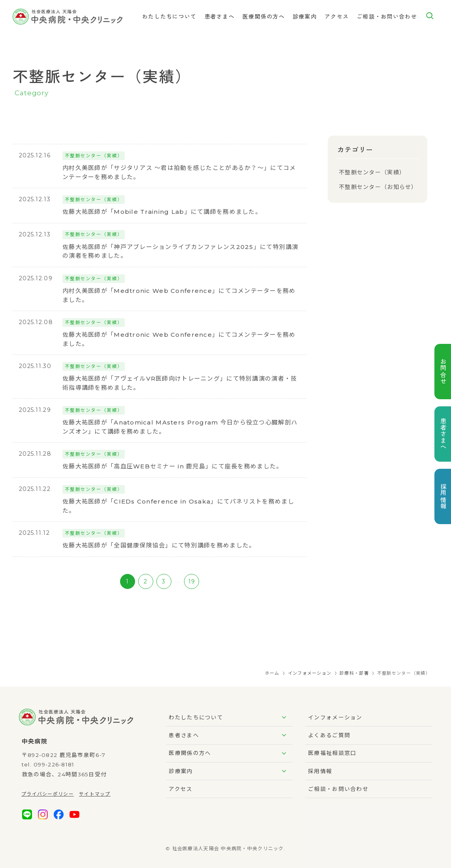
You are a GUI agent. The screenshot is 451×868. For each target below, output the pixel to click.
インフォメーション (335, 717)
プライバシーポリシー (48, 794)
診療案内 (229, 771)
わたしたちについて (229, 717)
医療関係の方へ (229, 753)
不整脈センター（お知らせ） (378, 187)
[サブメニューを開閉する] (284, 717)
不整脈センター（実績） (372, 172)
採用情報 (320, 771)
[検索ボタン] (430, 17)
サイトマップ (95, 794)
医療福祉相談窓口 (332, 753)
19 (192, 581)
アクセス (180, 789)
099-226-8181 (54, 764)
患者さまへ (229, 735)
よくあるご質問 (329, 735)
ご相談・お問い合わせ (338, 789)
